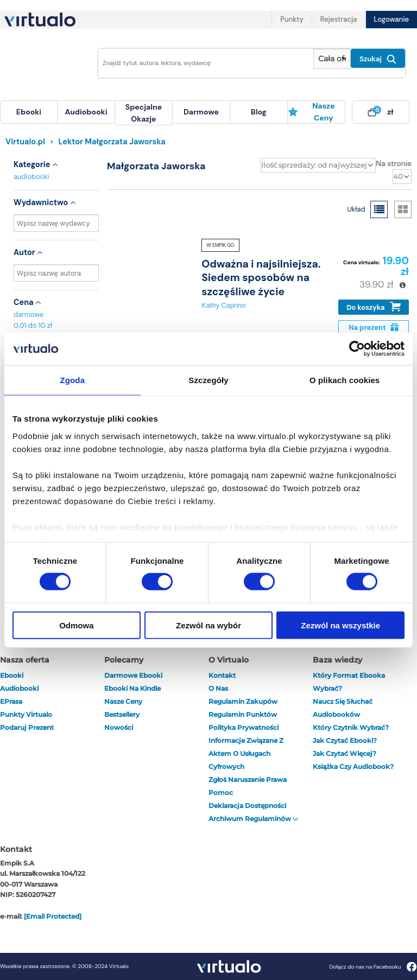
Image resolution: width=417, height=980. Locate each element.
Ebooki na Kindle (132, 688)
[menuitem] (29, 112)
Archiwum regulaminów (254, 819)
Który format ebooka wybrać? (349, 682)
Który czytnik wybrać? (351, 727)
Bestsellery (122, 714)
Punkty (292, 19)
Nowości (119, 727)
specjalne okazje (144, 113)
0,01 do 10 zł (33, 325)
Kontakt (222, 675)
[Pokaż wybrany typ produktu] (332, 59)
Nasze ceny (311, 112)
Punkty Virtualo (26, 714)
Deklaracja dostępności (247, 806)
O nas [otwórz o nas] (218, 688)
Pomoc (221, 793)
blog (259, 112)
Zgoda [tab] (73, 380)
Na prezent (373, 327)
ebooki (12, 675)
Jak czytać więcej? (345, 753)
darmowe (201, 112)
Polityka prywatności (244, 727)
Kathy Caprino (223, 305)
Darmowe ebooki (133, 675)
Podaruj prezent (27, 727)
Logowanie (391, 19)
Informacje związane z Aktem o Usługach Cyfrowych (246, 753)
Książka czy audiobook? (353, 766)
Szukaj (378, 59)
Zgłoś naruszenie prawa (248, 779)
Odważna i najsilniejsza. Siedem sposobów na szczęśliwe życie (261, 278)
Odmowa (76, 625)
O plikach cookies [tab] (345, 380)
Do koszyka (374, 307)
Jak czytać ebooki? (345, 740)
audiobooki (31, 177)
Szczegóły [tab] (208, 380)
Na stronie (394, 163)
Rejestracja (339, 19)
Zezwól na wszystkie (340, 625)
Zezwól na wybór (208, 625)
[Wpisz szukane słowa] (203, 63)
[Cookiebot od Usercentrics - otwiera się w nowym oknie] (357, 349)
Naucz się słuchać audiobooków (343, 708)
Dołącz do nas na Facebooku (373, 967)
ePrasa (11, 701)
